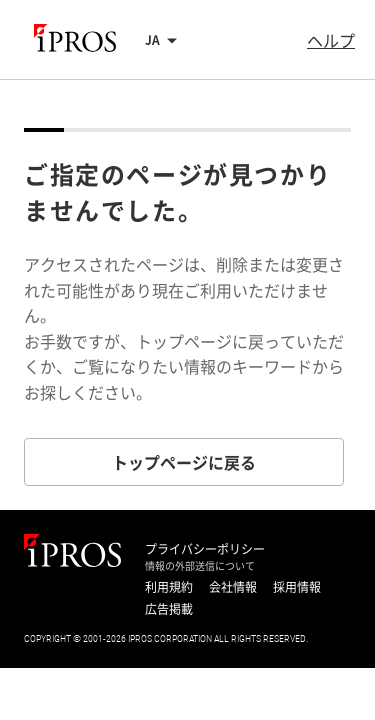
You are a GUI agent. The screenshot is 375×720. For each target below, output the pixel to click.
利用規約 (169, 587)
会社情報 (233, 587)
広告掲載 (169, 609)
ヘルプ (331, 40)
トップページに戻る (184, 462)
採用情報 (297, 587)
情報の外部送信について (200, 566)
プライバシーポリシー (205, 549)
